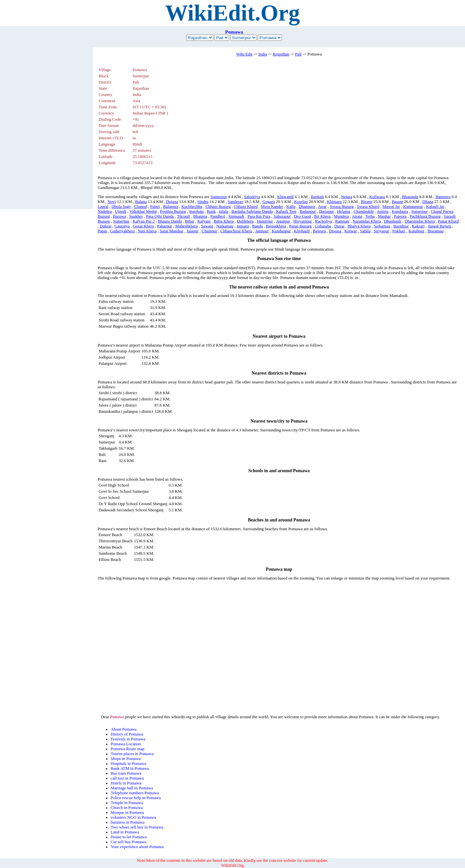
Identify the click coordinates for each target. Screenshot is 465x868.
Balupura (170, 207)
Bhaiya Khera (359, 226)
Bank (211, 211)
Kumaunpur (413, 207)
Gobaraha (323, 226)
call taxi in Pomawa (127, 778)
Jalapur (193, 231)
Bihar (190, 221)
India (263, 54)
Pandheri (218, 216)
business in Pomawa (128, 822)
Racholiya (324, 221)
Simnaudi (236, 216)
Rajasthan (281, 54)
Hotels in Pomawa (126, 783)
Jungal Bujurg (440, 226)
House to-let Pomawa (129, 837)
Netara (347, 197)
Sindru (203, 202)
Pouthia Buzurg (173, 211)
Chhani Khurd (246, 207)
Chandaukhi (364, 211)
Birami (367, 202)
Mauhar (384, 216)
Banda (257, 226)
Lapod (103, 207)
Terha (370, 216)
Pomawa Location (126, 744)
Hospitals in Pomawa (128, 764)
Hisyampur (303, 221)
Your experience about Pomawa (137, 847)
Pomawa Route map (127, 749)
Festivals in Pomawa (128, 739)
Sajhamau (382, 226)
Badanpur (308, 211)
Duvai (339, 226)
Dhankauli (393, 221)
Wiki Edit (244, 54)
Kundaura (400, 211)
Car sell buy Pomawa (128, 842)
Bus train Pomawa (126, 773)
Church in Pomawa (127, 808)
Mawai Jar (391, 207)
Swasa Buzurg (342, 207)
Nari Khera (147, 231)
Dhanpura (307, 207)
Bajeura (319, 231)
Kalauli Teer (286, 211)
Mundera (341, 216)
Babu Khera (224, 221)
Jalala (224, 211)
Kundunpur (281, 231)
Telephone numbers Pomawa (135, 793)
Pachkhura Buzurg (425, 216)
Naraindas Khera (367, 221)
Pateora (400, 216)
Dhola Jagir (121, 207)
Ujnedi (121, 211)
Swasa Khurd (368, 207)
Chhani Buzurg (218, 207)
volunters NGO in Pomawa (133, 817)
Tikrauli (184, 216)
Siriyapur (381, 231)
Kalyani (204, 221)
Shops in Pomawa (126, 759)
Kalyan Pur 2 (144, 221)
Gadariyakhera (122, 231)
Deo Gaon (302, 216)
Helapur (344, 211)
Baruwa (119, 216)
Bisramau (435, 231)
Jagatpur (283, 221)
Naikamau (225, 226)
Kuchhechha (192, 207)
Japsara (243, 226)
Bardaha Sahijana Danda (252, 211)
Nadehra (105, 211)
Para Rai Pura (259, 216)
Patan (102, 231)
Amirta (382, 211)
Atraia (357, 216)
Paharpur (164, 226)
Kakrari (418, 226)
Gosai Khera (143, 226)
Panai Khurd (448, 221)
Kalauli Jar (435, 207)
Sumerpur (219, 197)
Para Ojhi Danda (160, 216)
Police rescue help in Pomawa (136, 798)
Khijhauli (302, 231)
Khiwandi (285, 197)
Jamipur (262, 231)
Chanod (141, 207)
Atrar (322, 207)
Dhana (428, 202)
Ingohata (197, 211)
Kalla (291, 207)
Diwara (335, 231)
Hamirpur (265, 221)
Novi (112, 202)
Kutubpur (417, 231)
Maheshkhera (186, 226)
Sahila (365, 231)
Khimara (334, 202)
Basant (397, 202)
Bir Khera (322, 216)
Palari (155, 207)
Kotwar (350, 231)
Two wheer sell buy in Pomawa (137, 827)
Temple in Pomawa (127, 803)
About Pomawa (124, 729)
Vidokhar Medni (143, 211)
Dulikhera (245, 221)
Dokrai (106, 226)
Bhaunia (200, 216)
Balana (141, 202)
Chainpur (209, 231)
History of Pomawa (127, 734)
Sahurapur (282, 216)
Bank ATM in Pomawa (130, 768)
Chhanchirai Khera (236, 231)
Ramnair (342, 221)
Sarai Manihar (171, 231)
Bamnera (443, 197)
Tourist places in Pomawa (132, 754)
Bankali (318, 197)
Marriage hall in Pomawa (132, 788)
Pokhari (399, 231)
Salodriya (252, 197)
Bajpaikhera (276, 226)
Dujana (172, 202)
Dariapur (326, 211)
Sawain (207, 226)
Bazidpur (401, 226)
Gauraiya (122, 226)
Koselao (301, 202)
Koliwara (377, 197)
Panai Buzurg (300, 226)
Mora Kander (272, 207)
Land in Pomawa (125, 832)
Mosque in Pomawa (127, 813)
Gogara (269, 202)
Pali (298, 54)
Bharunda (410, 197)
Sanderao (236, 202)
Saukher (136, 216)
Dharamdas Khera (420, 221)
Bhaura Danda (170, 221)
